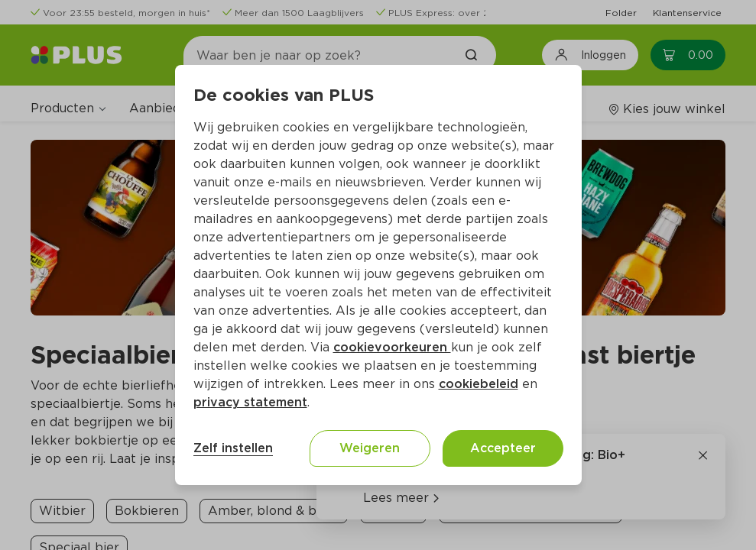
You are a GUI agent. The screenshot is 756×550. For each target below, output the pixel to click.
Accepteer (503, 448)
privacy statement (250, 402)
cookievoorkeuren (392, 347)
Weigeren (370, 448)
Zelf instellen (233, 448)
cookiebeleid (479, 384)
